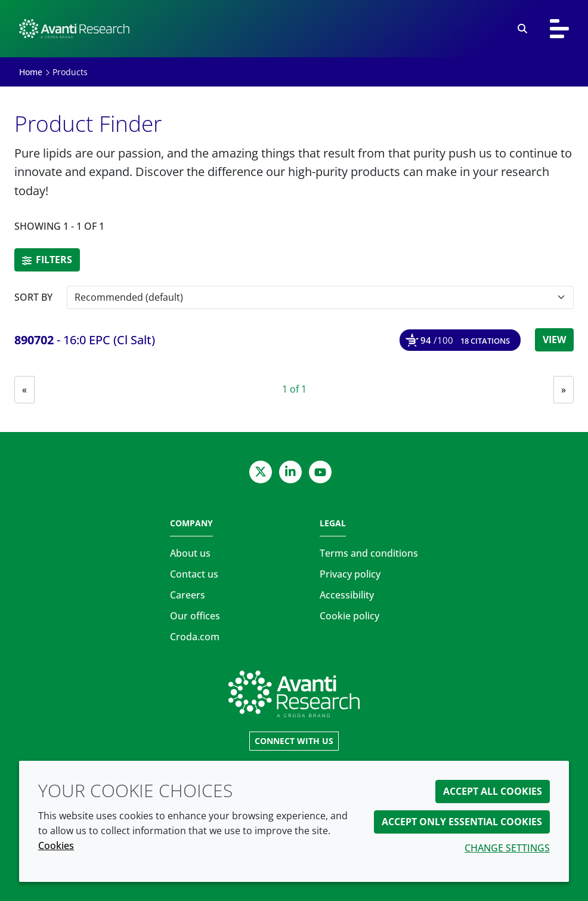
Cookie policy (349, 616)
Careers (188, 595)
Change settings (507, 848)
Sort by (33, 297)
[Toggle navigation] (559, 29)
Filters (47, 260)
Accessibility (347, 595)
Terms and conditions (369, 553)
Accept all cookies (493, 791)
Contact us (194, 574)
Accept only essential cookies (462, 822)
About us (190, 553)
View (554, 340)
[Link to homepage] (294, 694)
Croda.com (195, 637)
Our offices (195, 616)
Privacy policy (350, 574)
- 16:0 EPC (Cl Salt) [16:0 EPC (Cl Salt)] (85, 340)
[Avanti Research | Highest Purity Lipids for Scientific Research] (74, 29)
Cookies (56, 846)
